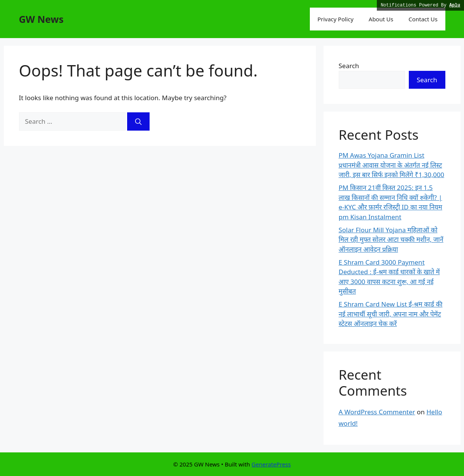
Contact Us (423, 19)
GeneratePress (271, 464)
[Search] (138, 121)
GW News (41, 19)
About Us (381, 19)
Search (349, 66)
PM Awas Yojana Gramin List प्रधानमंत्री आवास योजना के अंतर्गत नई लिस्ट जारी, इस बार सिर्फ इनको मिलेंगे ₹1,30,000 (391, 165)
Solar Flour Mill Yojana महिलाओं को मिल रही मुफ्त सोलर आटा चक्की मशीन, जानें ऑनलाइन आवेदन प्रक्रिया (391, 240)
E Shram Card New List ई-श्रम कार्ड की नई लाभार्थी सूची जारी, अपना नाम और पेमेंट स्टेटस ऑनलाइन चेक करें (391, 314)
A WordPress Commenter (377, 412)
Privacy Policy (336, 19)
